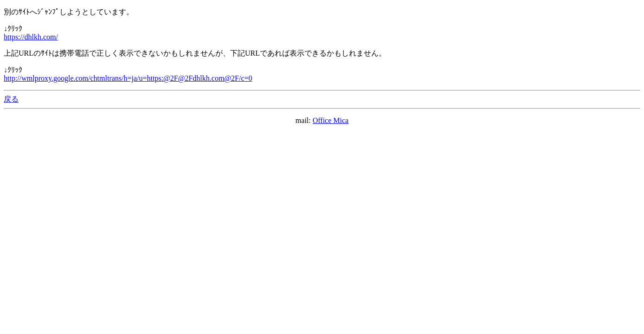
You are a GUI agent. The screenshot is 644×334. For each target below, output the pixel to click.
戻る (11, 99)
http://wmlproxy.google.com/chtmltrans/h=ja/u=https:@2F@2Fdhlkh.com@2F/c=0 (128, 78)
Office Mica (331, 120)
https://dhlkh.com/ (31, 37)
